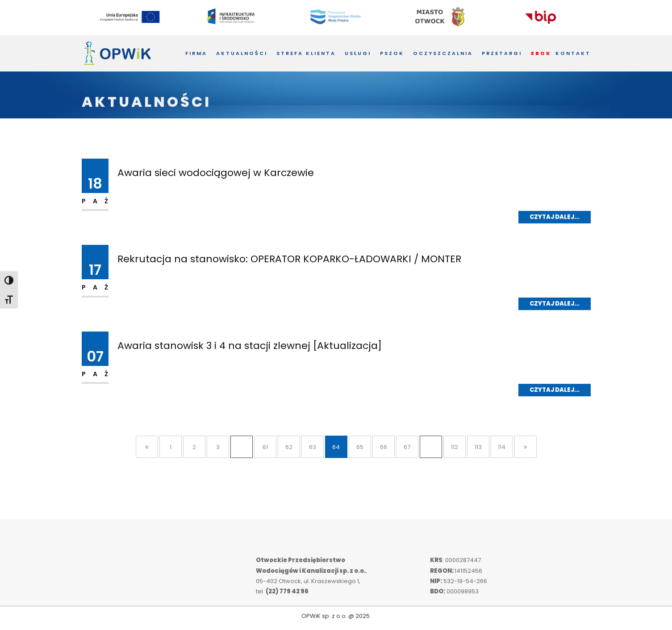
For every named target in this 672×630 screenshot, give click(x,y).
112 (455, 447)
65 (360, 447)
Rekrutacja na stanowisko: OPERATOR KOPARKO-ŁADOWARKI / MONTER (289, 259)
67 (407, 447)
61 (265, 447)
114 (502, 447)
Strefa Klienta (306, 53)
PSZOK (392, 53)
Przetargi (502, 53)
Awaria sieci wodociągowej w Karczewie (216, 173)
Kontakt (573, 53)
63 (313, 447)
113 (478, 447)
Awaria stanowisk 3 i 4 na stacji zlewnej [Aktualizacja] (250, 346)
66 (384, 447)
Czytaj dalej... (555, 217)
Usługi (358, 53)
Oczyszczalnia (443, 53)
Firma (196, 53)
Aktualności (242, 53)
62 (289, 447)
